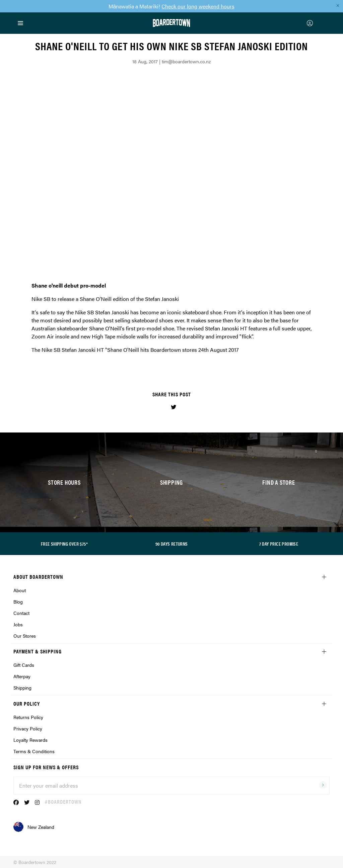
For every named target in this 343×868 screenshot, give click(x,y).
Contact (21, 613)
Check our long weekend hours (198, 6)
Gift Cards (24, 665)
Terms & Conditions (34, 751)
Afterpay (22, 676)
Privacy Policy (28, 728)
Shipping (22, 688)
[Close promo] (338, 5)
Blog (18, 602)
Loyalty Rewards (30, 740)
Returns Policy (28, 717)
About (20, 590)
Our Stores (25, 636)
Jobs (18, 624)
